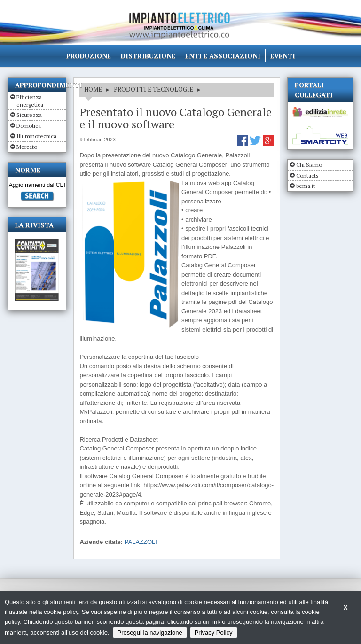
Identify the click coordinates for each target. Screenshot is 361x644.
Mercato (27, 147)
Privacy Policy (214, 632)
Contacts (307, 175)
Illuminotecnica (36, 136)
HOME (93, 89)
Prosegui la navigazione (150, 632)
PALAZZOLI (141, 542)
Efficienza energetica (30, 101)
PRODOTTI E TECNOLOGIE (153, 89)
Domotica (29, 126)
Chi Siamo (309, 165)
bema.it (306, 186)
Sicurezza (29, 115)
